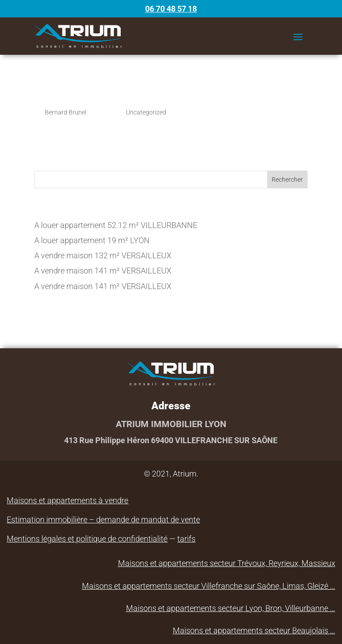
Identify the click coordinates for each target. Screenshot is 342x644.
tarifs (186, 539)
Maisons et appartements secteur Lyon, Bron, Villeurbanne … (231, 608)
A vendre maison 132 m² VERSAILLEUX (103, 255)
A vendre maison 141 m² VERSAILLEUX (103, 271)
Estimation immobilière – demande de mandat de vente (103, 520)
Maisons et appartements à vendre (67, 500)
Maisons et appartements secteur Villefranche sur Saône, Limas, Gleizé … (209, 586)
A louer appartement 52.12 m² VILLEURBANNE (116, 225)
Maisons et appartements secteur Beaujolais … (254, 630)
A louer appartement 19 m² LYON (92, 240)
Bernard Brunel (66, 112)
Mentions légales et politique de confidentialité (87, 539)
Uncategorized (146, 112)
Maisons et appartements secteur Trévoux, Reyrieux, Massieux (227, 563)
